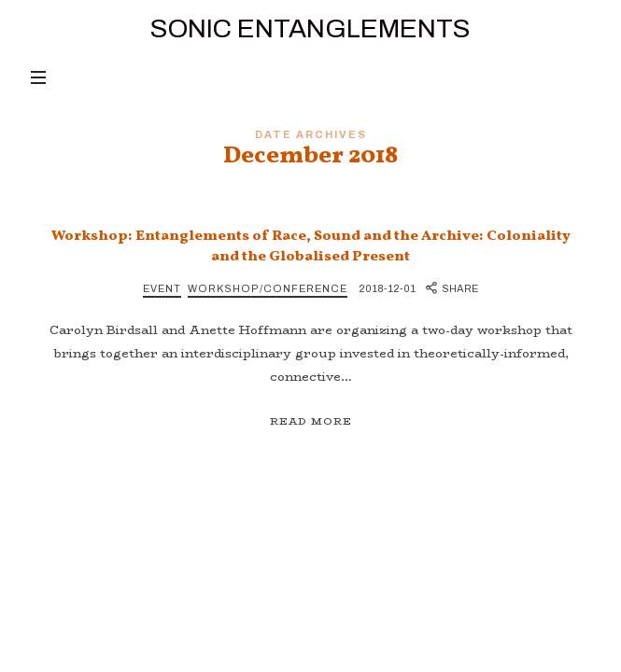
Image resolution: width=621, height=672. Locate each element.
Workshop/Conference (268, 288)
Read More (311, 421)
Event (162, 288)
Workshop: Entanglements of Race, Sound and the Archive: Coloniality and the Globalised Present (311, 246)
